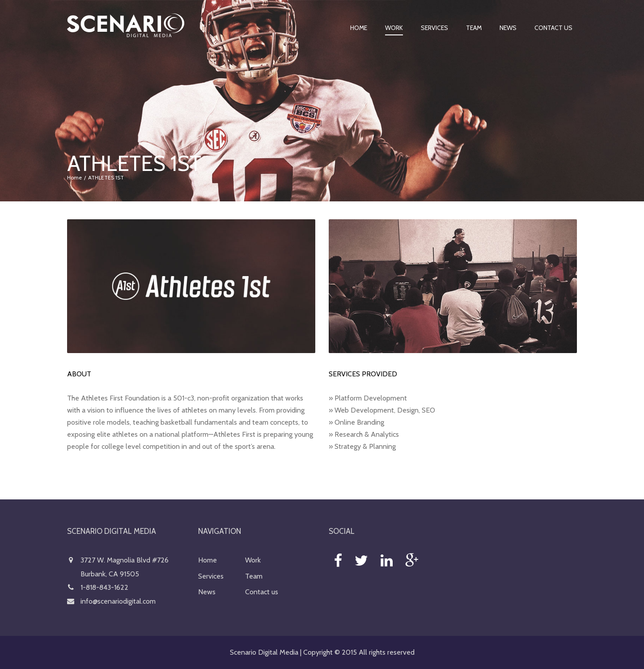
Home (359, 28)
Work (394, 28)
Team (474, 28)
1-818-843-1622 (104, 587)
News (508, 28)
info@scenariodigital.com (118, 601)
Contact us (553, 28)
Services (434, 28)
